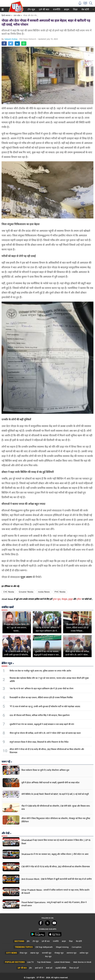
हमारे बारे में (39, 968)
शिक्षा (75, 9)
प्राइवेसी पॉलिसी (61, 968)
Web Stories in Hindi (82, 962)
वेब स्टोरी (85, 9)
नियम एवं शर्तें (74, 968)
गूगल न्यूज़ (56, 599)
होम (28, 941)
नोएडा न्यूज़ (23, 953)
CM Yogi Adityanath (44, 947)
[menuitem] (31, 9)
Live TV (30, 962)
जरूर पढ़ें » (7, 762)
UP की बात (43, 9)
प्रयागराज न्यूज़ (71, 953)
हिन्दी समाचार (6, 15)
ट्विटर (79, 599)
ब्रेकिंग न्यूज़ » (8, 663)
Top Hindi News (44, 962)
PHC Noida (60, 592)
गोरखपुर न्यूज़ (59, 953)
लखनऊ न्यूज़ (35, 953)
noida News (44, 592)
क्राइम (66, 9)
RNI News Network (28, 39)
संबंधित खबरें (8, 607)
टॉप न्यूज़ (31, 9)
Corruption (77, 947)
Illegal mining (62, 947)
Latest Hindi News (62, 962)
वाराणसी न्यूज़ (47, 953)
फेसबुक (64, 599)
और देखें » (6, 833)
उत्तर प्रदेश (17, 15)
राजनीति (56, 9)
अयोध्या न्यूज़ (84, 953)
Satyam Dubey (11, 39)
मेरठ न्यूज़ (48, 956)
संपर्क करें (49, 968)
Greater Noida (26, 592)
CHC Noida (9, 592)
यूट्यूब (71, 599)
